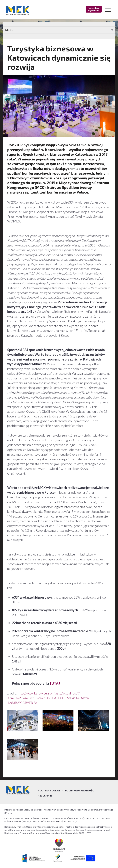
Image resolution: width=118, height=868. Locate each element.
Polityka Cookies (49, 791)
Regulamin (45, 796)
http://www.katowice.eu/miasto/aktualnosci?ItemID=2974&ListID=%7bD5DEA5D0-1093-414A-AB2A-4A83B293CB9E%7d (49, 698)
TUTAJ (55, 683)
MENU (9, 30)
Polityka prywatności (80, 791)
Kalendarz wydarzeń (94, 9)
